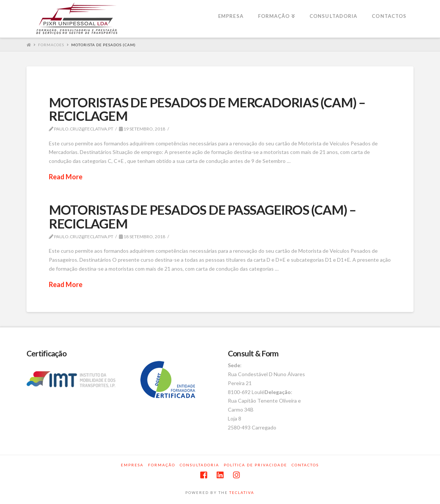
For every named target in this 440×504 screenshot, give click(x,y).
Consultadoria (199, 465)
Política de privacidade (255, 465)
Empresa (132, 465)
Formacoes (51, 45)
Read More (66, 177)
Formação (162, 465)
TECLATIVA (242, 492)
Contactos (305, 465)
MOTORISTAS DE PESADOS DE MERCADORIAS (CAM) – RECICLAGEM (207, 109)
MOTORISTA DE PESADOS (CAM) (103, 45)
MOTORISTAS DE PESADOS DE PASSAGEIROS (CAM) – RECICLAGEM (202, 216)
